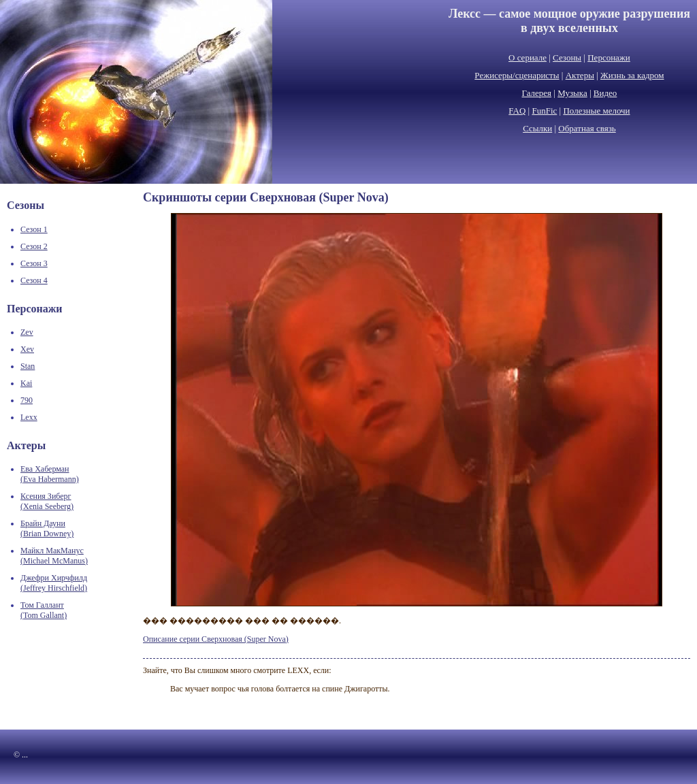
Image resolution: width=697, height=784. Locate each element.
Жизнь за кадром (632, 75)
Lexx (29, 417)
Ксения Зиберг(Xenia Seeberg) (47, 501)
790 (27, 400)
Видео (605, 93)
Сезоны (567, 58)
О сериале (528, 58)
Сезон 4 (34, 280)
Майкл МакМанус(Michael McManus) (54, 556)
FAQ (517, 111)
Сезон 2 (34, 246)
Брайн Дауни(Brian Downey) (47, 528)
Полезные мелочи (596, 111)
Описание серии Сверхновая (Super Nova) (216, 639)
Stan (28, 366)
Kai (26, 383)
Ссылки (537, 128)
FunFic (544, 111)
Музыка (572, 93)
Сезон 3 (34, 263)
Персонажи (609, 58)
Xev (27, 349)
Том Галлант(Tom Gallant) (44, 610)
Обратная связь (587, 128)
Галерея (537, 93)
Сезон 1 (34, 229)
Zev (27, 332)
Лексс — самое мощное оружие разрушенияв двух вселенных (569, 21)
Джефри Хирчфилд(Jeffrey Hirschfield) (54, 583)
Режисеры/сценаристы (517, 75)
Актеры (580, 75)
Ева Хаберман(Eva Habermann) (50, 474)
